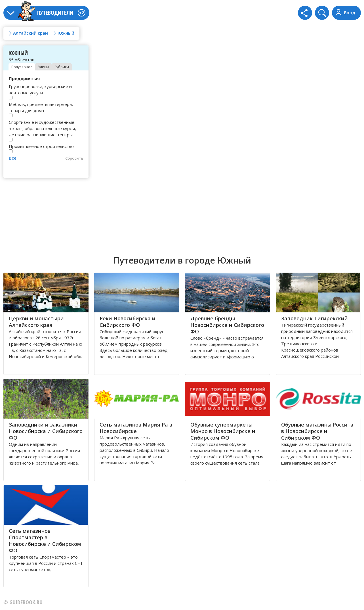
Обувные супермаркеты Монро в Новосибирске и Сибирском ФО (223, 431)
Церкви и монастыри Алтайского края (36, 322)
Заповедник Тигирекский (314, 318)
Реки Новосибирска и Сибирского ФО (128, 322)
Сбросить (74, 158)
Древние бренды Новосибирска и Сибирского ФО (227, 325)
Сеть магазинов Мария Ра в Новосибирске (136, 428)
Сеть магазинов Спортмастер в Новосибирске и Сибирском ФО (45, 541)
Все (13, 158)
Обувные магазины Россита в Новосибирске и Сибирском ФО (317, 431)
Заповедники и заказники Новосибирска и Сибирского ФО (46, 431)
